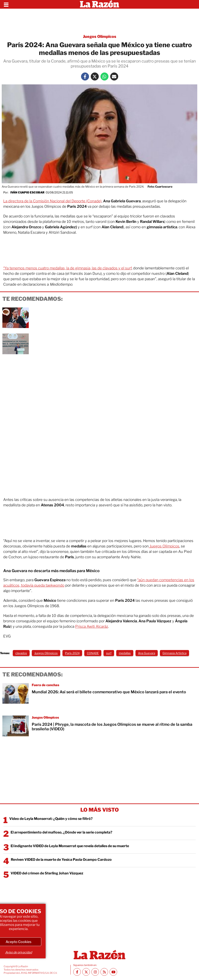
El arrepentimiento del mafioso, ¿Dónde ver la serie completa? (61, 832)
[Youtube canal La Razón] (113, 972)
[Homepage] (99, 4)
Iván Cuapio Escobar (27, 192)
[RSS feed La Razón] (104, 972)
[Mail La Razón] (114, 76)
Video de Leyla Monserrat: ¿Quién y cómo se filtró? (51, 819)
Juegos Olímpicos (164, 546)
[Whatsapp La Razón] (104, 76)
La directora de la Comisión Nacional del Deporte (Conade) (52, 201)
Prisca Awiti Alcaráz (92, 626)
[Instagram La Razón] (95, 972)
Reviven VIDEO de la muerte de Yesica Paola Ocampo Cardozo (61, 860)
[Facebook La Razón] (85, 76)
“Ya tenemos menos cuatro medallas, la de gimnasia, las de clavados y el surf (67, 268)
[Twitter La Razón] (95, 76)
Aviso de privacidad (19, 952)
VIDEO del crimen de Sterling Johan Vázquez (47, 873)
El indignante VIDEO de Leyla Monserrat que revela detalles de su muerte (70, 846)
